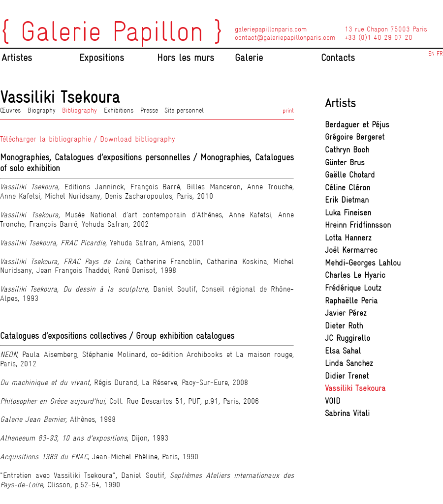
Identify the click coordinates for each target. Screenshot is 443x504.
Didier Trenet (347, 376)
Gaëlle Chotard (350, 175)
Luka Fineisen (348, 213)
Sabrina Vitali (347, 413)
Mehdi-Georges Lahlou (363, 263)
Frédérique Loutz (353, 288)
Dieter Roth (344, 326)
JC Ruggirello (348, 338)
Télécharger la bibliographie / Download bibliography (88, 139)
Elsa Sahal (343, 351)
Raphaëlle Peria (351, 301)
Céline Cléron (348, 188)
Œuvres (10, 110)
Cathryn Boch (347, 150)
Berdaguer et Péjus (357, 125)
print (288, 110)
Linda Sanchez (349, 363)
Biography (42, 110)
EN (431, 54)
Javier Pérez (346, 313)
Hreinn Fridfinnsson (358, 225)
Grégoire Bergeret (355, 137)
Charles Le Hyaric (355, 275)
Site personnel (184, 110)
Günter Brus (345, 163)
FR (440, 54)
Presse (149, 110)
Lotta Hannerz (348, 238)
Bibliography (79, 110)
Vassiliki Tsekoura (355, 388)
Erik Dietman (347, 200)
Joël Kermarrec (351, 250)
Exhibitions (119, 110)
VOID (333, 401)
